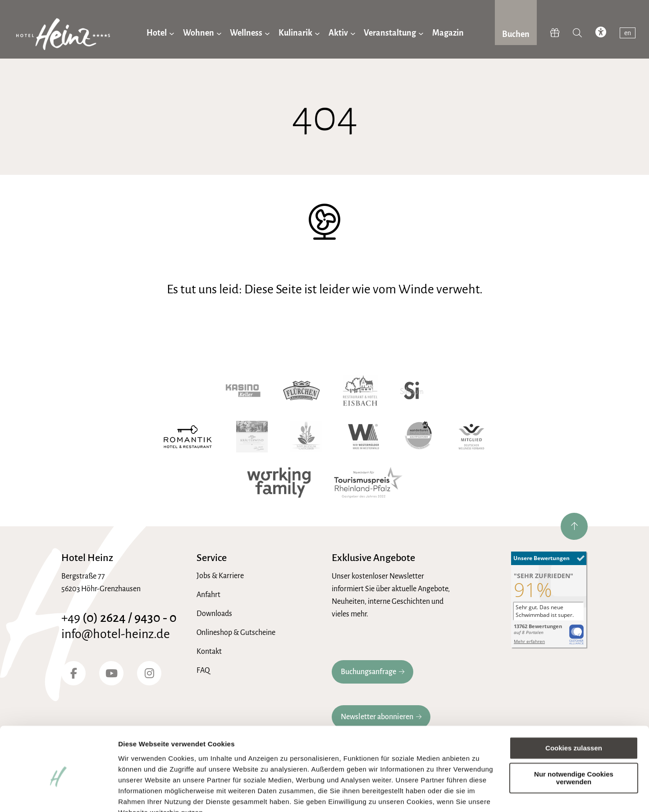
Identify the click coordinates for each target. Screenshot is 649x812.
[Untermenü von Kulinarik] (317, 33)
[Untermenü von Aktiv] (353, 33)
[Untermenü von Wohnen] (219, 33)
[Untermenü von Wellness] (267, 33)
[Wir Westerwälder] (363, 437)
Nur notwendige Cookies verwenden (574, 735)
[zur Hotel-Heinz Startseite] (63, 36)
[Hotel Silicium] (412, 391)
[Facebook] (73, 673)
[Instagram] (149, 673)
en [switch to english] (628, 33)
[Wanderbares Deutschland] (419, 437)
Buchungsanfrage (368, 672)
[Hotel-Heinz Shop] (555, 33)
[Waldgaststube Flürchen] (302, 391)
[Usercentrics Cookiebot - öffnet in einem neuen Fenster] (58, 794)
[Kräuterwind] (252, 437)
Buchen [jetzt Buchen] (516, 34)
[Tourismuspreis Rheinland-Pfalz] (368, 483)
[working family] (279, 483)
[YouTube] (111, 673)
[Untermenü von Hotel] (172, 33)
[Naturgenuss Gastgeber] (306, 437)
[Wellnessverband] (471, 437)
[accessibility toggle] (601, 33)
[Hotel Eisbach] (360, 391)
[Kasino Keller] (243, 391)
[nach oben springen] (574, 526)
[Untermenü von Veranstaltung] (421, 33)
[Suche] (577, 33)
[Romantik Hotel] (188, 437)
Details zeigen (141, 794)
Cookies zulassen (574, 705)
